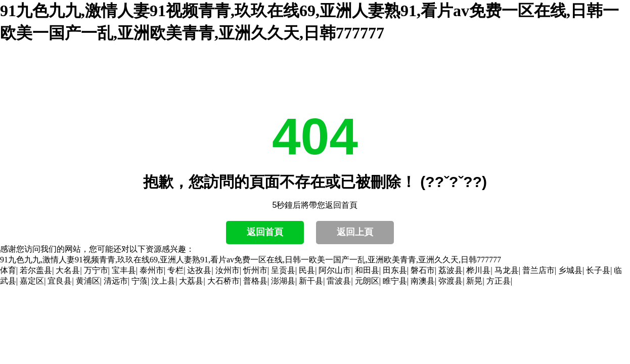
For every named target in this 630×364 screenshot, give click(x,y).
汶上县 (163, 281)
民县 (307, 270)
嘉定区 (32, 281)
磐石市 (423, 270)
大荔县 (191, 281)
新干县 (311, 281)
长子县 (598, 270)
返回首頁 (265, 232)
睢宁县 (395, 281)
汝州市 (228, 270)
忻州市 (255, 270)
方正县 (499, 281)
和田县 (367, 270)
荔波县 (451, 270)
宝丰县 (124, 270)
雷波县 (339, 281)
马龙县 (507, 270)
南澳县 (423, 281)
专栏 (175, 270)
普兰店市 (538, 270)
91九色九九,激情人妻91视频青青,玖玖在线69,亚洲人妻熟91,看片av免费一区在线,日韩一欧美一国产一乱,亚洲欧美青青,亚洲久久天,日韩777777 (251, 260)
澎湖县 (283, 281)
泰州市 (152, 270)
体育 (8, 270)
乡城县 (570, 270)
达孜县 (199, 270)
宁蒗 (140, 281)
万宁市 (96, 270)
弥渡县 (451, 281)
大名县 (68, 270)
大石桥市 (223, 281)
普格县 (255, 281)
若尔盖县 (36, 270)
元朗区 (367, 281)
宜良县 (60, 281)
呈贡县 (283, 270)
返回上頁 (355, 232)
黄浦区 (88, 281)
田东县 (395, 270)
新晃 (474, 281)
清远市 (116, 281)
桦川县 (478, 270)
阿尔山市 (335, 270)
